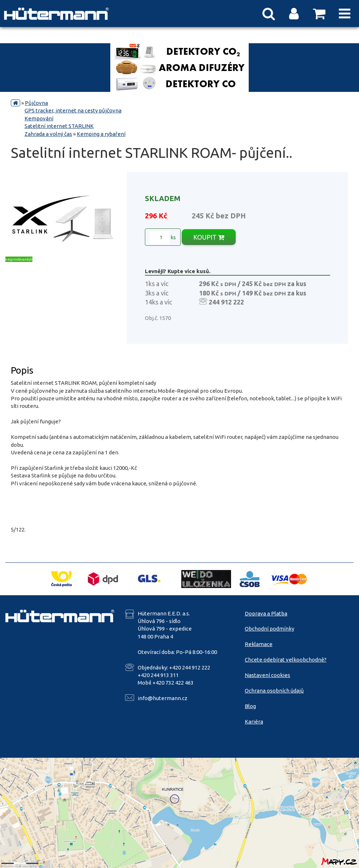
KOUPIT (209, 237)
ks (163, 237)
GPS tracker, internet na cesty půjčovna (73, 110)
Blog (250, 706)
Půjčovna (36, 103)
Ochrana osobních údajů (274, 691)
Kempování (39, 118)
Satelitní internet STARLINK (59, 126)
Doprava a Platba (266, 613)
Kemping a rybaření (101, 134)
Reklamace (259, 644)
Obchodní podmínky (269, 629)
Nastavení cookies (267, 675)
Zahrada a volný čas (48, 134)
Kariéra (254, 722)
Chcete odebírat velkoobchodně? (286, 660)
